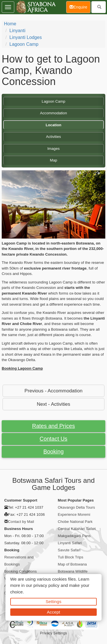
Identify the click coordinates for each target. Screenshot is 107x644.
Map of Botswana (72, 564)
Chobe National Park (75, 522)
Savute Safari (69, 550)
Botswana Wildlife (73, 571)
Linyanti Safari (70, 543)
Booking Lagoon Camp (22, 368)
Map (54, 160)
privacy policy (46, 585)
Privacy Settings (53, 633)
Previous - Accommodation (53, 391)
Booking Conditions (21, 571)
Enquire (80, 7)
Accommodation (53, 113)
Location (53, 125)
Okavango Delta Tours (76, 507)
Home (10, 24)
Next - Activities (53, 404)
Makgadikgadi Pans (74, 536)
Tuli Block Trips (71, 557)
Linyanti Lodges (26, 37)
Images (53, 149)
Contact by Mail (21, 522)
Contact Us (53, 439)
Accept (53, 612)
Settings (53, 601)
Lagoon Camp (24, 44)
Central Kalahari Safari (77, 529)
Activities (53, 137)
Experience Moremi (74, 514)
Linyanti (17, 31)
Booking (53, 452)
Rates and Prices (53, 426)
